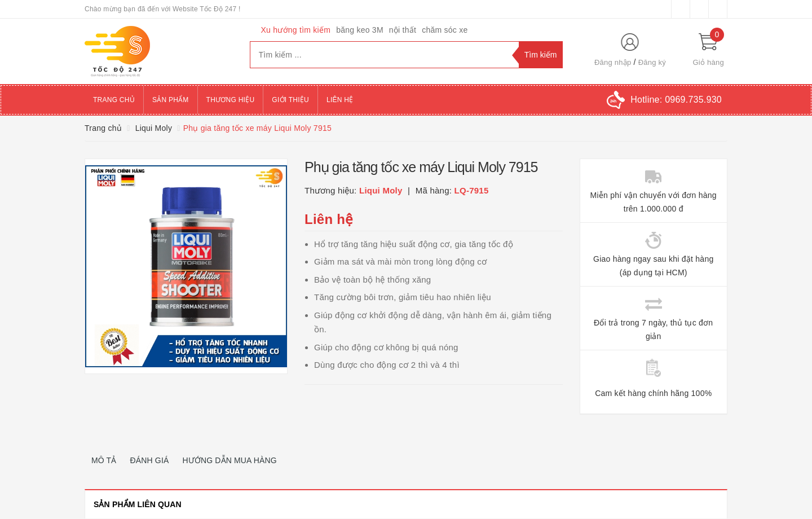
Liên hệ (340, 100)
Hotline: (676, 100)
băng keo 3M (360, 30)
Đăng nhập (613, 62)
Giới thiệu (290, 100)
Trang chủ (114, 100)
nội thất (403, 30)
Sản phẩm (171, 100)
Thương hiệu (231, 100)
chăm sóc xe (445, 30)
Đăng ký (652, 62)
